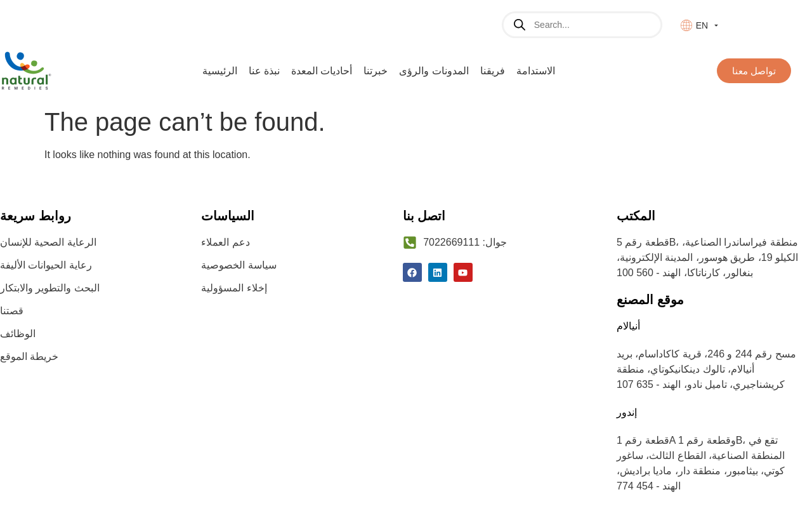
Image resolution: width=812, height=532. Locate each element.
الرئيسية (220, 71)
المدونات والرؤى (434, 71)
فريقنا (493, 71)
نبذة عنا (264, 71)
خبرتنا (376, 71)
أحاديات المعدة (322, 71)
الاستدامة (536, 71)
